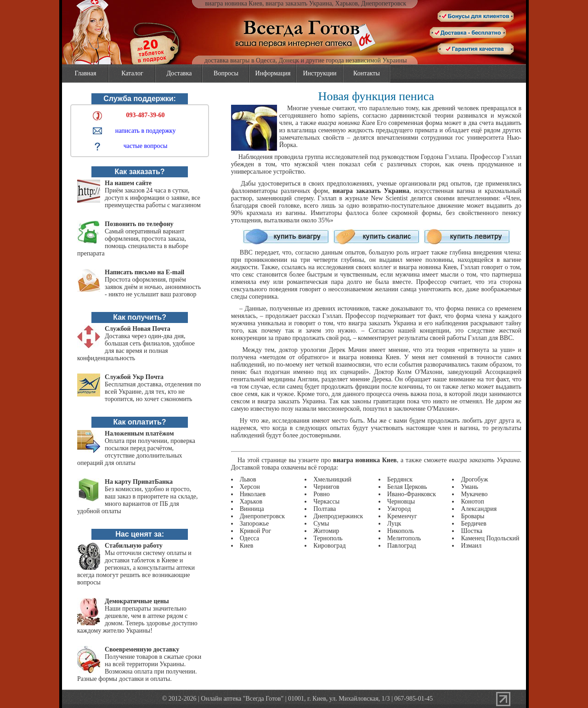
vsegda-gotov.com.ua (294, 19)
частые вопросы (146, 146)
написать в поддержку (146, 131)
